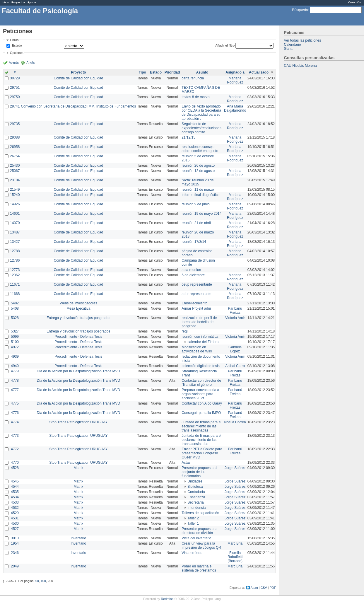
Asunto (202, 72)
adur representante (196, 294)
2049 (15, 566)
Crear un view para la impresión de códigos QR (201, 545)
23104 (15, 180)
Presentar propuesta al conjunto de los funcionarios (199, 472)
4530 (15, 523)
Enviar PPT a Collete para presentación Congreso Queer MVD (202, 453)
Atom (254, 588)
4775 (15, 403)
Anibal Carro (235, 366)
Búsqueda (300, 10)
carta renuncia (193, 78)
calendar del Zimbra (203, 342)
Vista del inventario (196, 538)
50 (37, 581)
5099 (15, 337)
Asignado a (235, 72)
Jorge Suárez (235, 468)
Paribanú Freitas (235, 311)
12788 (15, 251)
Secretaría (195, 502)
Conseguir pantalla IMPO (201, 413)
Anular (31, 62)
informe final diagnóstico (200, 195)
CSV (264, 588)
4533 (15, 502)
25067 (15, 171)
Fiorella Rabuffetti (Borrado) (235, 557)
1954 (15, 543)
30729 (15, 78)
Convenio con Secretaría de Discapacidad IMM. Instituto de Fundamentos (78, 106)
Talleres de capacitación (200, 513)
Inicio (5, 2)
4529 (15, 513)
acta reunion (191, 270)
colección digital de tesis (200, 366)
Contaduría (196, 492)
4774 (15, 422)
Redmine (167, 599)
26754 (15, 156)
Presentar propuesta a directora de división (199, 531)
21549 (15, 190)
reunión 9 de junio (195, 204)
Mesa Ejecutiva (78, 308)
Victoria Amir (235, 318)
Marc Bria (235, 543)
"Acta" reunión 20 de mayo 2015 (198, 182)
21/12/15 (188, 137)
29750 (15, 97)
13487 (15, 232)
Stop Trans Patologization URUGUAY (78, 422)
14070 (15, 223)
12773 (15, 270)
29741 (15, 106)
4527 (15, 529)
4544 (15, 487)
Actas (186, 463)
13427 (15, 242)
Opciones (17, 53)
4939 (15, 357)
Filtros (14, 40)
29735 (15, 124)
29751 (15, 88)
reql (184, 331)
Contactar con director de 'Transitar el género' (201, 383)
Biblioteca (195, 487)
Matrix (78, 468)
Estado (17, 45)
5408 (15, 308)
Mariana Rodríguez (235, 80)
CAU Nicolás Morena (300, 66)
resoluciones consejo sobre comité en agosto (200, 149)
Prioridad (172, 72)
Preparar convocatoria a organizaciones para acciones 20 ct (200, 394)
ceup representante (197, 284)
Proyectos (18, 2)
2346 (15, 553)
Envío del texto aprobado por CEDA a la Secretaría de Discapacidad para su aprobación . (201, 112)
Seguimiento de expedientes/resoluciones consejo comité (201, 128)
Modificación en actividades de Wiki (197, 349)
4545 (15, 481)
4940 (15, 366)
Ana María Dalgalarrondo (235, 108)
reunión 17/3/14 (194, 242)
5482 (15, 303)
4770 (15, 463)
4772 (15, 449)
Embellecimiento (194, 303)
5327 (15, 331)
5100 (15, 342)
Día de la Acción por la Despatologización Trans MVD (78, 371)
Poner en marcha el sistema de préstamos (199, 568)
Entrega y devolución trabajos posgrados (78, 318)
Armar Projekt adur (196, 308)
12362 (15, 275)
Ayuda (31, 2)
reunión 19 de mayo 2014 (201, 214)
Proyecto (78, 72)
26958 (15, 147)
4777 (15, 390)
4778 (15, 381)
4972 (15, 347)
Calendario (293, 45)
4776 (15, 413)
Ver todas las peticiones (303, 40)
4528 (15, 468)
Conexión (355, 2)
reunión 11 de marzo (198, 190)
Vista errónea (192, 553)
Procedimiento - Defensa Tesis (79, 337)
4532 (15, 508)
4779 (15, 371)
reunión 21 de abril (196, 223)
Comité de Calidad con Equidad (78, 78)
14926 (15, 204)
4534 (15, 497)
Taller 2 (193, 518)
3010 (15, 538)
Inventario (78, 538)
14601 (15, 214)
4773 (15, 436)
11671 (15, 284)
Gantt (288, 49)
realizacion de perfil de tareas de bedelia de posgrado (199, 322)
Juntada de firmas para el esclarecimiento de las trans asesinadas (201, 426)
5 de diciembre (193, 275)
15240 (15, 195)
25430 (15, 166)
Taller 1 (193, 523)
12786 (15, 260)
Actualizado (259, 72)
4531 (15, 518)
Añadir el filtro (225, 45)
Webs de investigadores (78, 303)
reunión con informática (200, 337)
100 (43, 581)
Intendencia (196, 508)
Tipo (142, 72)
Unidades (195, 481)
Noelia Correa (235, 422)
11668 (15, 294)
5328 (15, 318)
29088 (15, 137)
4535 (15, 492)
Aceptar (14, 62)
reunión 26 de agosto (198, 166)
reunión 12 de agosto (198, 171)
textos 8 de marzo (195, 97)
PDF (273, 588)
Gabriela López (235, 349)
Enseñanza (196, 497)
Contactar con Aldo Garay (202, 403)
